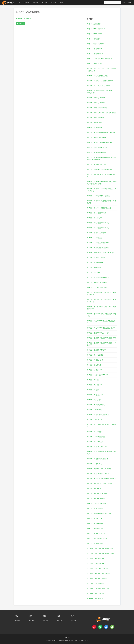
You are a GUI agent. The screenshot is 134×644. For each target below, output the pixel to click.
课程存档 (68, 637)
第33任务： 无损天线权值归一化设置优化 (99, 196)
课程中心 (27, 3)
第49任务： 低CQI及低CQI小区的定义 (98, 278)
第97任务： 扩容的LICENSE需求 (97, 534)
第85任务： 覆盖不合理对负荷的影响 (98, 474)
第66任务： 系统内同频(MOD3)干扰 (98, 375)
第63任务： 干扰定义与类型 (95, 360)
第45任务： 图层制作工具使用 (96, 258)
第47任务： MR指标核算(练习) (96, 268)
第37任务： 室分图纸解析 (95, 218)
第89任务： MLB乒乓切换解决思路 (97, 494)
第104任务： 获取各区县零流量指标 (98, 569)
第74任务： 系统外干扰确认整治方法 (98, 415)
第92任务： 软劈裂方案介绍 (95, 509)
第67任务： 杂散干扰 (93, 380)
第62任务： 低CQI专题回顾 (95, 355)
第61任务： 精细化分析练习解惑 (97, 350)
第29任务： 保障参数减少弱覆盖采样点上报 (100, 170)
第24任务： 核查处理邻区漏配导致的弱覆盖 (100, 143)
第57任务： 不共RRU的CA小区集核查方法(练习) (101, 328)
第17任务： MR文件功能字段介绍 (97, 108)
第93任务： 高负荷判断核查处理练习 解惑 (99, 514)
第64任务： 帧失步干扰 (94, 365)
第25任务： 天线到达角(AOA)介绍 (97, 148)
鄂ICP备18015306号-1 (81, 641)
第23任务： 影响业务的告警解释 (97, 138)
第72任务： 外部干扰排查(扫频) (96, 405)
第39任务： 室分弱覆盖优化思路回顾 (98, 228)
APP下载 (54, 3)
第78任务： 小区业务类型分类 (96, 437)
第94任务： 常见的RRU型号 (95, 519)
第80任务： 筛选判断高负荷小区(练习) (98, 447)
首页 (19, 3)
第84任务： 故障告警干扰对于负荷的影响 (99, 469)
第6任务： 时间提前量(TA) (95, 49)
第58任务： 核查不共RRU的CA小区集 (98, 333)
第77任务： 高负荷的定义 (95, 432)
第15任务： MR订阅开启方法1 (96, 98)
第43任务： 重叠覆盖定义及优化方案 (98, 248)
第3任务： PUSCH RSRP (95, 34)
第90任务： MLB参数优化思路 (96, 499)
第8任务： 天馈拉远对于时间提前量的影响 (99, 59)
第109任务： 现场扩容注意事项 (96, 593)
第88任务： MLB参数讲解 (95, 489)
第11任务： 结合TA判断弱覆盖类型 (97, 76)
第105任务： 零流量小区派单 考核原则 (98, 574)
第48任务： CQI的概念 (94, 273)
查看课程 (20, 24)
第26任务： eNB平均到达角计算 (97, 153)
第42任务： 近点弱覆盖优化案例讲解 (98, 243)
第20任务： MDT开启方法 (95, 123)
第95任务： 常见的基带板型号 (96, 524)
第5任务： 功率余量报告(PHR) (96, 44)
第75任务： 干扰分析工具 (95, 420)
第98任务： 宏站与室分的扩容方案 (97, 539)
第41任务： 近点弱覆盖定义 (95, 238)
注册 (129, 3)
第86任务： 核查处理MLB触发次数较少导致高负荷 (102, 479)
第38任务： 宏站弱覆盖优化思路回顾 (98, 223)
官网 (61, 3)
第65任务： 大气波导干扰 (95, 370)
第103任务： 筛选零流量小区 (96, 564)
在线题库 (36, 3)
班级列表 (45, 621)
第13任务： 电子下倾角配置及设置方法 (99, 86)
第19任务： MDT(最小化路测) (96, 118)
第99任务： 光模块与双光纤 (95, 544)
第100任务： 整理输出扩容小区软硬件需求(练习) (101, 549)
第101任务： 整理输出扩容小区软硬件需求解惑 (101, 554)
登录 (124, 3)
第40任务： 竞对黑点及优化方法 (97, 233)
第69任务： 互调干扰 (93, 390)
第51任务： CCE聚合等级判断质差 (97, 288)
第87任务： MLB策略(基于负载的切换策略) (100, 484)
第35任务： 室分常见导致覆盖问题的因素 (99, 208)
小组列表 (59, 621)
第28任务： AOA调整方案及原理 (97, 165)
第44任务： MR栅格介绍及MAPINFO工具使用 (101, 253)
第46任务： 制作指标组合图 (95, 263)
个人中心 (45, 3)
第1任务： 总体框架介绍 (94, 24)
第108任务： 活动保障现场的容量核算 (98, 588)
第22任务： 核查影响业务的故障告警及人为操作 (101, 133)
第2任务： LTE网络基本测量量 (96, 29)
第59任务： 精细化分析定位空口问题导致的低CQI (102, 338)
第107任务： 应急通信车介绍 (96, 584)
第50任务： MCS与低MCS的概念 (97, 283)
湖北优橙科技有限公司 (64, 641)
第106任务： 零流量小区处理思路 (97, 579)
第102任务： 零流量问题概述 (96, 559)
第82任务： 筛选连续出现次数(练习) (98, 459)
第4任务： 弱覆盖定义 (94, 39)
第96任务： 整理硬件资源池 (95, 529)
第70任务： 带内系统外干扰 (95, 395)
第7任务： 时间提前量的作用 (96, 54)
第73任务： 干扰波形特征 (95, 410)
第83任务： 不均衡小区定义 (95, 464)
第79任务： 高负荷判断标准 (95, 442)
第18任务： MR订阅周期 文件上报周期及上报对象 (102, 113)
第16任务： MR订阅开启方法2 (96, 103)
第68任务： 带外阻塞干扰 (95, 385)
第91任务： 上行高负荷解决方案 (97, 504)
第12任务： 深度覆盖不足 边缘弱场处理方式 (100, 81)
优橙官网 (17, 621)
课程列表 (31, 621)
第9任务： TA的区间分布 (94, 64)
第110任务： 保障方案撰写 (95, 598)
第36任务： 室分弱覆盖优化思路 (97, 213)
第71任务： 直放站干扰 (94, 400)
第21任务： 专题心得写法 (95, 128)
